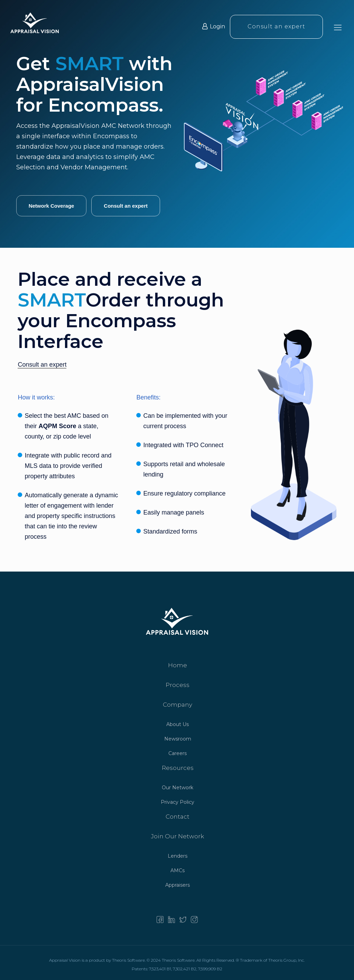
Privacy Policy (178, 802)
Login (214, 27)
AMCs (178, 870)
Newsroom (178, 739)
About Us (178, 724)
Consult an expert (276, 27)
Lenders (178, 856)
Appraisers (178, 885)
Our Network (178, 788)
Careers (178, 753)
